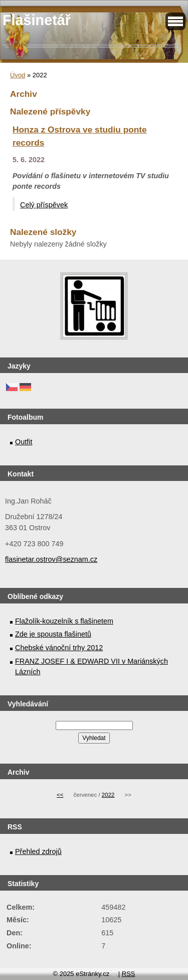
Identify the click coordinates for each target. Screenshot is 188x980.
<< (60, 795)
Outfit (24, 442)
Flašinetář (37, 20)
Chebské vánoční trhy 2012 (59, 648)
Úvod (18, 75)
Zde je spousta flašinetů (53, 634)
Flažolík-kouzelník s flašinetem (64, 621)
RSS (129, 974)
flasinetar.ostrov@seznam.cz (51, 559)
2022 (108, 795)
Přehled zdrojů (38, 851)
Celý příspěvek (44, 205)
